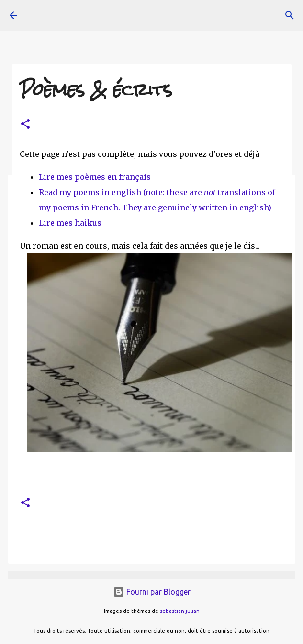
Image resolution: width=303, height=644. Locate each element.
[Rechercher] (290, 15)
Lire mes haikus (70, 223)
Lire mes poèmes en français (95, 177)
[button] (25, 125)
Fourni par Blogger (152, 592)
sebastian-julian (180, 611)
